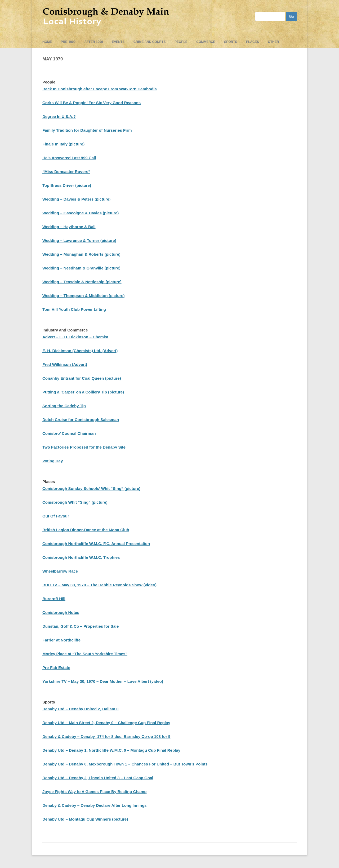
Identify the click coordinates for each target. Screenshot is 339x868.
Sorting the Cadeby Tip (64, 406)
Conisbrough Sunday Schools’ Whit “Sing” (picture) (91, 488)
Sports (231, 42)
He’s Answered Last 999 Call (69, 158)
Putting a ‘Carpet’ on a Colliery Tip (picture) (83, 392)
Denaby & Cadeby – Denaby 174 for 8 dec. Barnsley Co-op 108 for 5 (106, 736)
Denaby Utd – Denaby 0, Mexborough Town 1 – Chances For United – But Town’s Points (125, 764)
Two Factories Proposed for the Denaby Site (84, 447)
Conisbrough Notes (61, 612)
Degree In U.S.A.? (59, 116)
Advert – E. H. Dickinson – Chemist (75, 337)
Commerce (206, 42)
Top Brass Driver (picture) (67, 185)
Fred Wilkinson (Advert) (65, 364)
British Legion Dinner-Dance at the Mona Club (86, 530)
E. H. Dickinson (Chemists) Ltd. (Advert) (80, 351)
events (118, 42)
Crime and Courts (150, 42)
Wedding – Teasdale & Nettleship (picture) (82, 282)
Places (253, 42)
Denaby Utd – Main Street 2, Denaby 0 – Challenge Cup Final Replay (106, 723)
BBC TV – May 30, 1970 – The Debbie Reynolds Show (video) (99, 585)
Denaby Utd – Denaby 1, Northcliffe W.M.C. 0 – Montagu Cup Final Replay (111, 750)
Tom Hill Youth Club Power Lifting (74, 309)
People (181, 42)
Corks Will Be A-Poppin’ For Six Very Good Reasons (92, 103)
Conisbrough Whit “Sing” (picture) (75, 502)
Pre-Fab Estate (56, 668)
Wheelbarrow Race (60, 571)
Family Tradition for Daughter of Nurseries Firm (87, 130)
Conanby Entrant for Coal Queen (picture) (82, 378)
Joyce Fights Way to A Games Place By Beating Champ (94, 792)
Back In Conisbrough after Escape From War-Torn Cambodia (100, 89)
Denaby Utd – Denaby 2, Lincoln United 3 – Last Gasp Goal (98, 778)
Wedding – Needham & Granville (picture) (81, 268)
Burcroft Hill (54, 599)
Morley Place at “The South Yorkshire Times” (85, 654)
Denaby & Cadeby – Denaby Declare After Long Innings (95, 805)
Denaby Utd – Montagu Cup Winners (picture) (85, 819)
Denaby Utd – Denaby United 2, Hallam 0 (81, 709)
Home (47, 42)
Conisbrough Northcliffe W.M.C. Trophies (81, 557)
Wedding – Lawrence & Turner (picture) (79, 240)
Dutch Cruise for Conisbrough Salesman (81, 420)
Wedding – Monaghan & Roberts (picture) (81, 254)
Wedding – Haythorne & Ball (69, 227)
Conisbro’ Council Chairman (69, 433)
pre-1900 (68, 42)
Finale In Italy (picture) (63, 144)
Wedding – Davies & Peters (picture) (76, 199)
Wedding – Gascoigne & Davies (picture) (81, 213)
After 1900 (94, 42)
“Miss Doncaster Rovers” (66, 172)
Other (273, 42)
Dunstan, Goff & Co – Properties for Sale (81, 626)
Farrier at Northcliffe (61, 640)
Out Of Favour (56, 516)
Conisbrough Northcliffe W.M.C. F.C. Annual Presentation (96, 544)
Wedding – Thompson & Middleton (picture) (84, 296)
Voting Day (53, 461)
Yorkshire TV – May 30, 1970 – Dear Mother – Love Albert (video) (103, 681)
